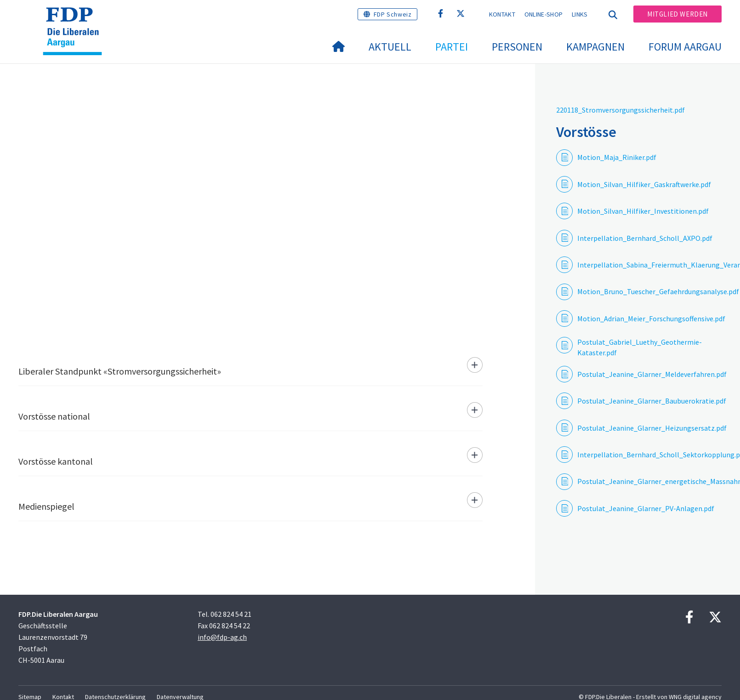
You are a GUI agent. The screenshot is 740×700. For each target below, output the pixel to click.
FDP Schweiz (393, 14)
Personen (517, 47)
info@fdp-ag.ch (222, 637)
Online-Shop (544, 14)
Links (580, 14)
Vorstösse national (54, 416)
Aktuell (390, 47)
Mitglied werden (677, 14)
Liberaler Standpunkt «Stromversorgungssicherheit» (120, 371)
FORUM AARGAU (685, 47)
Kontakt (502, 14)
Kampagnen (595, 47)
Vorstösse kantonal (56, 461)
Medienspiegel (46, 506)
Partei (452, 47)
